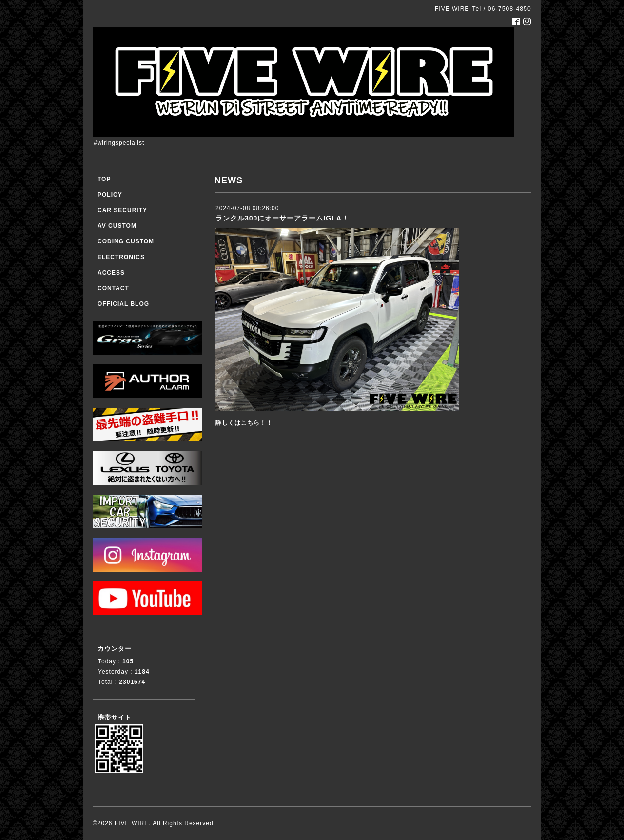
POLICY (110, 195)
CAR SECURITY (122, 210)
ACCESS (111, 273)
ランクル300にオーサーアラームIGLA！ (282, 218)
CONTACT (113, 288)
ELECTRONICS (121, 257)
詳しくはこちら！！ (244, 423)
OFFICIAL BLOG (123, 304)
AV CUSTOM (117, 226)
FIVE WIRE (132, 823)
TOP (104, 179)
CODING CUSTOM (126, 241)
